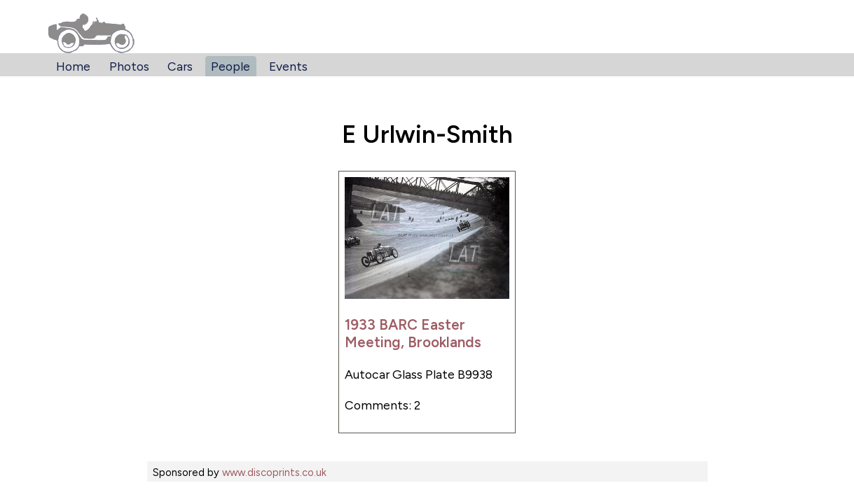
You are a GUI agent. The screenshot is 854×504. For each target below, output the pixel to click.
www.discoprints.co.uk (274, 472)
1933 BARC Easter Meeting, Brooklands (413, 333)
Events (288, 66)
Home (73, 66)
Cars (180, 66)
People (230, 66)
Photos (129, 66)
